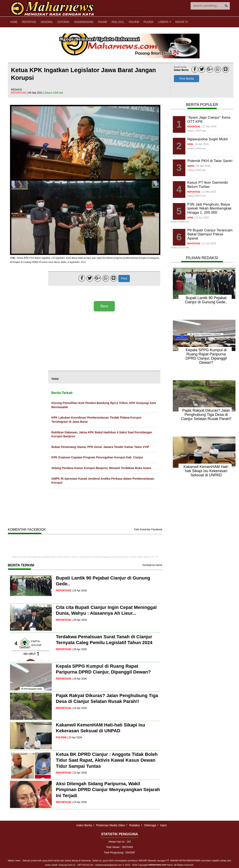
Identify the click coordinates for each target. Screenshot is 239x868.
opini (190, 144)
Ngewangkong (84, 22)
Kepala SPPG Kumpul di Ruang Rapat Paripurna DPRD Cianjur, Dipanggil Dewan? (206, 356)
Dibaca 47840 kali (197, 148)
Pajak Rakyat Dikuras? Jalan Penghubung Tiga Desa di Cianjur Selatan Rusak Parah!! (206, 415)
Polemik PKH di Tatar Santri (210, 161)
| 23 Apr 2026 (75, 738)
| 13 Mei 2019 (208, 192)
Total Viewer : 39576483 (119, 847)
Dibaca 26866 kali (180, 222)
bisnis (191, 166)
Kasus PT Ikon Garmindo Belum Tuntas (208, 185)
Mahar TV (182, 22)
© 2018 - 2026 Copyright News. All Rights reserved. (158, 865)
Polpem (134, 22)
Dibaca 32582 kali (197, 170)
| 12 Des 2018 (209, 127)
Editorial (64, 22)
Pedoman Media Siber (111, 825)
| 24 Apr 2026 (79, 708)
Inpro (163, 825)
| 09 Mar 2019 (203, 166)
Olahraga (150, 825)
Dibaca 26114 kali (180, 247)
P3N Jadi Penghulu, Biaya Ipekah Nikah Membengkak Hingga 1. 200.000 (210, 208)
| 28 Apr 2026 (79, 649)
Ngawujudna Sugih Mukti (208, 139)
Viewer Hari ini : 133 (119, 842)
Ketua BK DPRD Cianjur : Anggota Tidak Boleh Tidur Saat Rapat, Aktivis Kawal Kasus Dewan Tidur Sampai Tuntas (107, 760)
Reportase (29, 22)
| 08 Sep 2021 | (36, 93)
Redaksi (135, 825)
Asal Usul (118, 22)
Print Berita (187, 79)
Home (14, 22)
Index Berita (84, 825)
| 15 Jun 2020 (201, 218)
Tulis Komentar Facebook (148, 529)
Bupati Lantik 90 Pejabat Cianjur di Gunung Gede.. (206, 300)
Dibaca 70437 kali (197, 131)
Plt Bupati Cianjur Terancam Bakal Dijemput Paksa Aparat (210, 234)
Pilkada (148, 22)
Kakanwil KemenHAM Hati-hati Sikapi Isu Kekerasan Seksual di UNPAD (206, 471)
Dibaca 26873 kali (197, 196)
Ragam (102, 22)
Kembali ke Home (152, 565)
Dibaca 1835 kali (54, 93)
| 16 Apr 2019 (201, 144)
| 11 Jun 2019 (208, 243)
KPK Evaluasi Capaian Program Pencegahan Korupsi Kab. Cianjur (97, 457)
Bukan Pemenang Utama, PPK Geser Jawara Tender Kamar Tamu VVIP (100, 447)
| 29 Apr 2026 (79, 591)
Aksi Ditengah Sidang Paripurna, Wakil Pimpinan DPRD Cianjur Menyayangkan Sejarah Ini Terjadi (108, 790)
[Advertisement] (104, 341)
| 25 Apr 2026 (79, 679)
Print (124, 278)
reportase (19, 93)
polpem (61, 738)
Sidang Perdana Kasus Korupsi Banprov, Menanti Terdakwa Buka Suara (101, 468)
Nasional (47, 22)
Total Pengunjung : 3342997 (119, 853)
